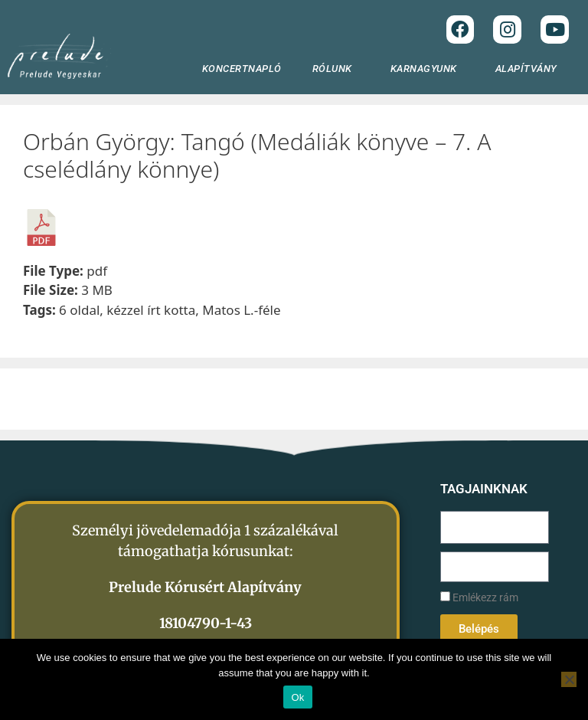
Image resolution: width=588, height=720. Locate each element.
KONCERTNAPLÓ (242, 69)
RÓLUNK (336, 69)
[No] (569, 679)
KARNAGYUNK (428, 69)
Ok (297, 697)
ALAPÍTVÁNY (530, 69)
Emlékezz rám (479, 598)
